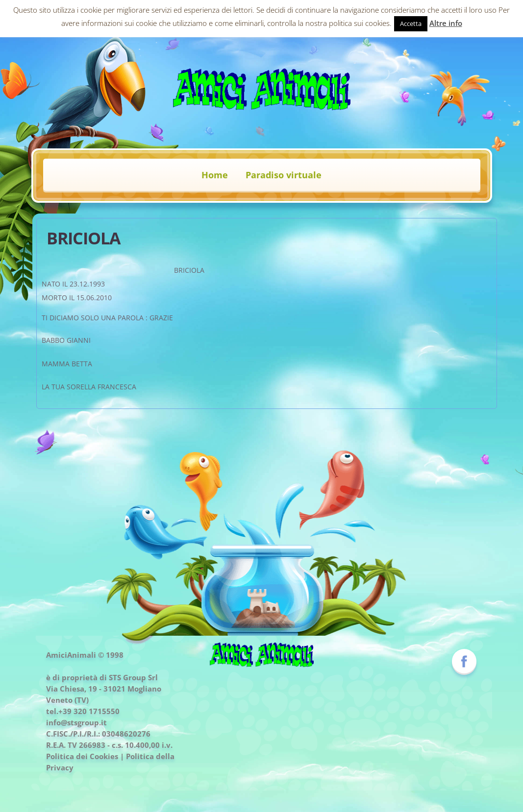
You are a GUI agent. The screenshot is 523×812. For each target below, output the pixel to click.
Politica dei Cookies (82, 756)
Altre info (446, 23)
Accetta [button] (411, 24)
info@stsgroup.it (76, 722)
